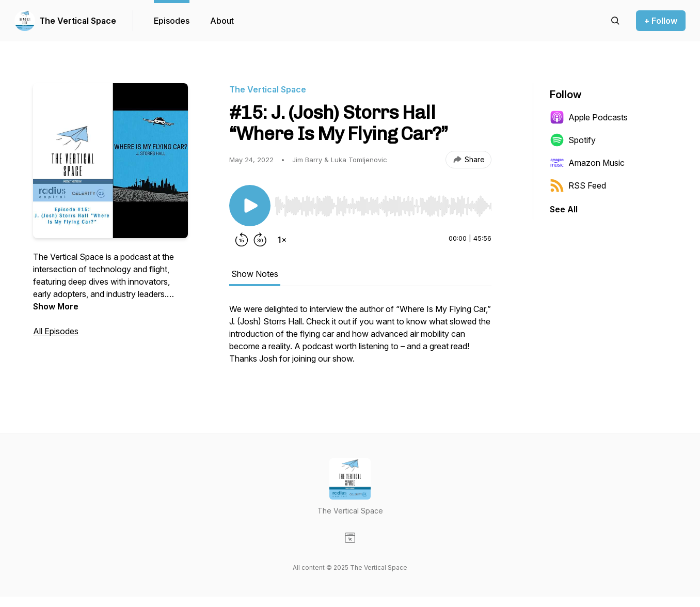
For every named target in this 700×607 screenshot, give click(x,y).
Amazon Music (587, 163)
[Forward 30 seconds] (260, 240)
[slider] (383, 206)
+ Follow (661, 21)
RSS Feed (578, 185)
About (222, 21)
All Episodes (56, 331)
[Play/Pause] (250, 206)
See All (564, 209)
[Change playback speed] (282, 240)
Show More (56, 306)
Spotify (573, 140)
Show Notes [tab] (255, 274)
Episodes (172, 21)
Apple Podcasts (589, 117)
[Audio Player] (383, 203)
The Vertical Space (78, 21)
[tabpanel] (360, 339)
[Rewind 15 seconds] (242, 240)
